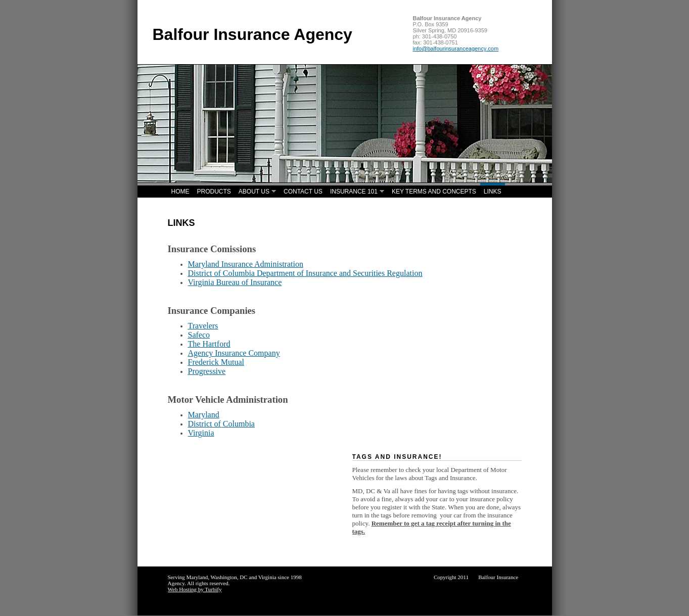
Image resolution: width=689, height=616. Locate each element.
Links (493, 192)
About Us (254, 192)
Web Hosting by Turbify (195, 589)
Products (214, 192)
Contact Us (303, 192)
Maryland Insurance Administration (246, 264)
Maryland (204, 415)
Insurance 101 (354, 192)
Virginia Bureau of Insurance (235, 282)
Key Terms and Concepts (434, 192)
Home (180, 192)
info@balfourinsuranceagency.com (456, 49)
